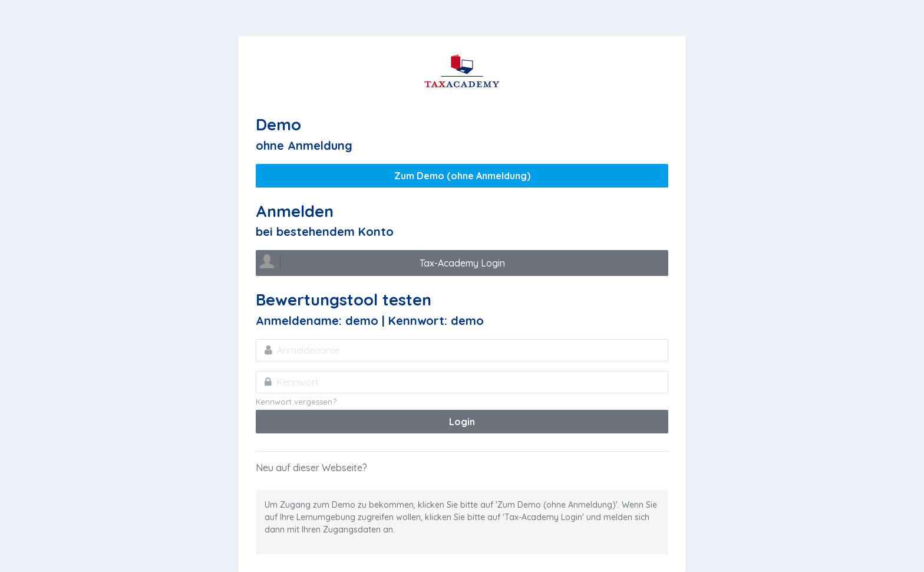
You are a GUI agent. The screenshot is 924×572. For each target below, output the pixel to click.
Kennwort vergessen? (296, 402)
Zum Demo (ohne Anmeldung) (462, 176)
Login (462, 422)
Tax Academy (462, 71)
